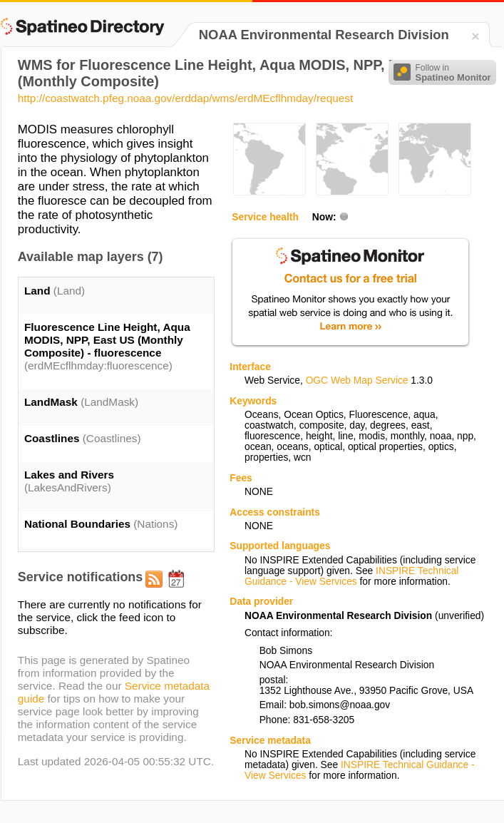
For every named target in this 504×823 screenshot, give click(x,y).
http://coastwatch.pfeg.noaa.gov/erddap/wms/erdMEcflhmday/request (185, 98)
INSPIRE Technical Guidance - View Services (351, 576)
